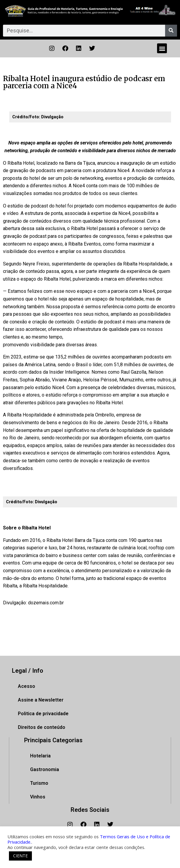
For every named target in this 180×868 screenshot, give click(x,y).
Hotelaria (40, 756)
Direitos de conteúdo (42, 727)
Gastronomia (45, 769)
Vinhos (38, 797)
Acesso (27, 686)
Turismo (39, 783)
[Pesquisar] (171, 31)
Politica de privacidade (43, 714)
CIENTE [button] (20, 856)
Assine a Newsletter (41, 700)
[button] (162, 48)
